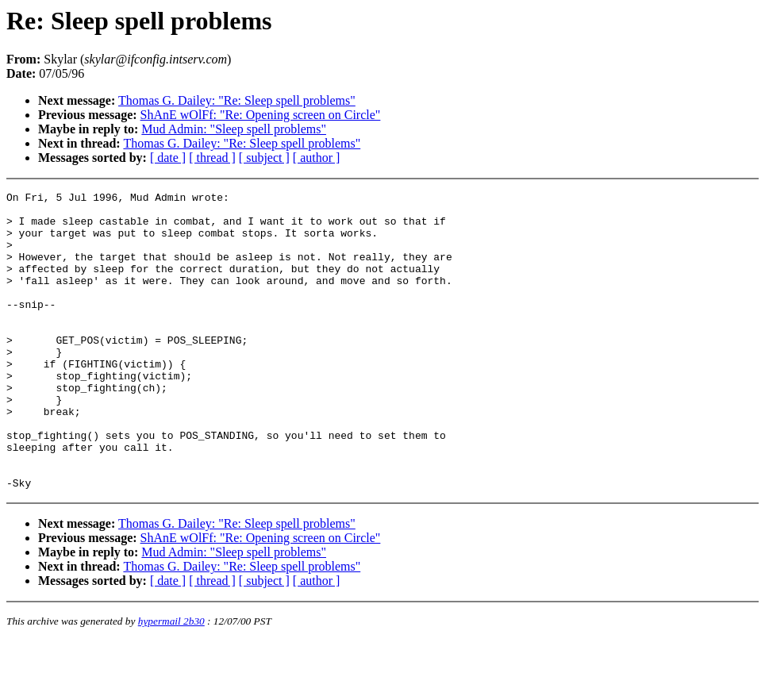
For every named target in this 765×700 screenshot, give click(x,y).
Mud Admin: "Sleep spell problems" (234, 129)
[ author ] (317, 158)
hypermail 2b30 (171, 681)
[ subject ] (264, 158)
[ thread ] (212, 158)
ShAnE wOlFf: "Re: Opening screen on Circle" (261, 115)
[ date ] (168, 158)
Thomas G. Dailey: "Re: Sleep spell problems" (237, 100)
